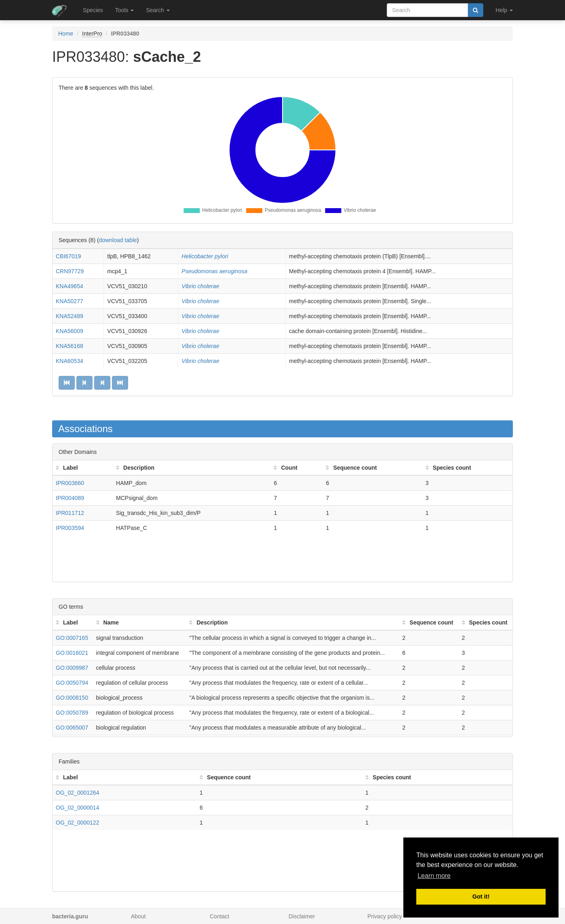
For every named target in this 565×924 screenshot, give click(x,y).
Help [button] (504, 10)
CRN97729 (70, 271)
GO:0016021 (72, 653)
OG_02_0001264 (77, 793)
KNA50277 (70, 301)
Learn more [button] (434, 876)
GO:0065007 (72, 728)
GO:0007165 (72, 638)
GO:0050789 (72, 713)
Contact (219, 916)
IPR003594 (70, 528)
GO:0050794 (72, 683)
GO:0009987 (72, 668)
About (138, 916)
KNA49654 (70, 286)
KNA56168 (70, 346)
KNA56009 (70, 331)
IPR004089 (70, 498)
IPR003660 (70, 483)
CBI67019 (68, 256)
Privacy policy (385, 916)
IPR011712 (70, 513)
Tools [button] (125, 10)
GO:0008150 (72, 698)
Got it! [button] (481, 897)
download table (118, 240)
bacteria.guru (70, 916)
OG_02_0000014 (77, 808)
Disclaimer (302, 916)
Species (93, 10)
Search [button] (158, 10)
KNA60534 (70, 361)
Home (66, 34)
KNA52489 (70, 316)
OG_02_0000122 (77, 823)
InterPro (92, 34)
